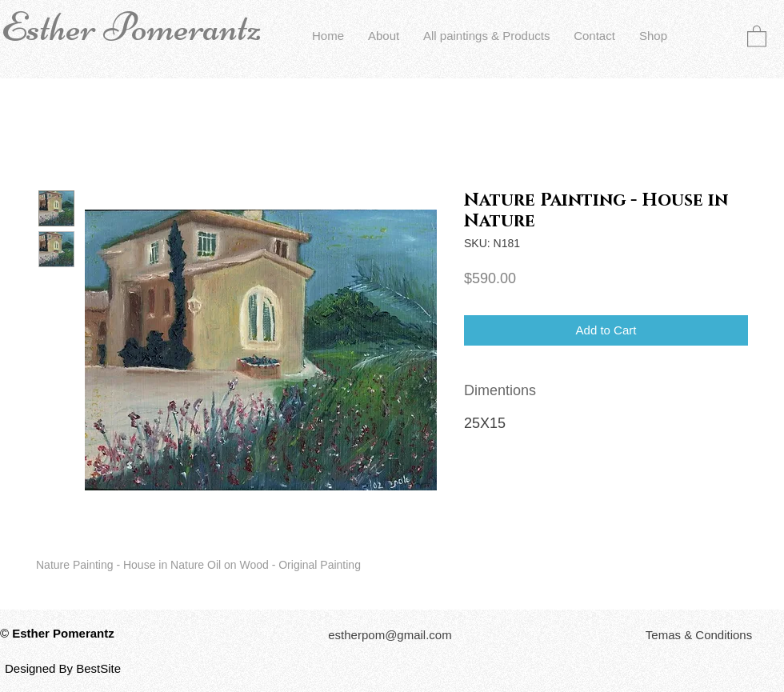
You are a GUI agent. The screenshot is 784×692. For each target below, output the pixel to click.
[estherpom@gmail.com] (390, 635)
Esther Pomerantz (131, 27)
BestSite (98, 668)
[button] (757, 36)
